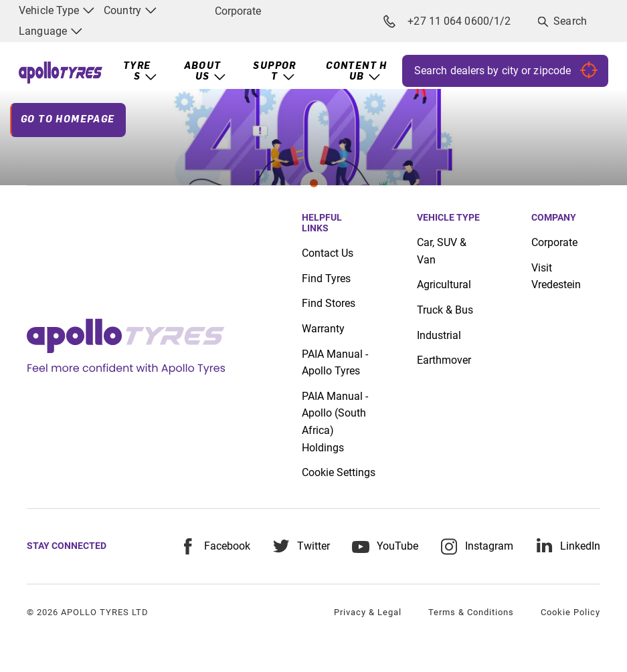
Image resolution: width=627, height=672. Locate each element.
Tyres (137, 72)
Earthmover (444, 360)
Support (274, 72)
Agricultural (444, 285)
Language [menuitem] (51, 31)
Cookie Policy (570, 612)
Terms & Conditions (471, 612)
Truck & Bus (445, 310)
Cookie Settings (339, 473)
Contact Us (328, 253)
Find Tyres (326, 278)
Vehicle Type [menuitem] (57, 10)
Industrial (439, 335)
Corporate (238, 11)
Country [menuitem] (130, 10)
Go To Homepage (68, 120)
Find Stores (329, 303)
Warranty (323, 329)
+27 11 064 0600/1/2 (448, 21)
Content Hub (357, 72)
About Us (203, 72)
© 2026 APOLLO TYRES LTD (88, 612)
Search (570, 21)
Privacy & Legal (368, 612)
